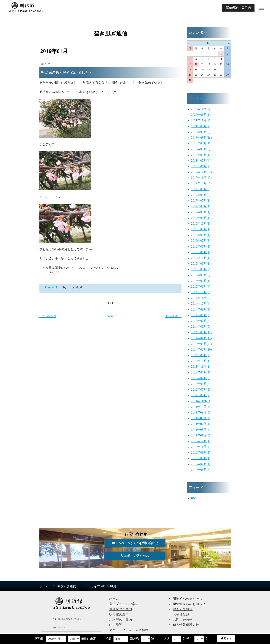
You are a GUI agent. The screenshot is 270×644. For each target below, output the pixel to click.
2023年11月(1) (201, 109)
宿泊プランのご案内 (124, 604)
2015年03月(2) (201, 275)
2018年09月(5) (201, 132)
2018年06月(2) (201, 149)
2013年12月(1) (201, 361)
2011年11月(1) (201, 401)
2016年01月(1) (201, 252)
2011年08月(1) (201, 418)
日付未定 (89, 639)
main (111, 316)
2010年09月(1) (201, 453)
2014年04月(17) (201, 338)
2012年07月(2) (201, 390)
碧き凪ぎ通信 (67, 586)
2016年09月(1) (201, 229)
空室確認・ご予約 (238, 7)
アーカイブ (198, 99)
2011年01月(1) (201, 435)
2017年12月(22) (201, 172)
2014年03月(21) (201, 344)
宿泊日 (39, 639)
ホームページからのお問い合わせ (135, 543)
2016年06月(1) (201, 247)
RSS (194, 498)
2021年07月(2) (201, 126)
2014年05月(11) (201, 332)
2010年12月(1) (201, 441)
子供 (190, 639)
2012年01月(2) (201, 395)
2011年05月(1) (201, 430)
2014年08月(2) (201, 315)
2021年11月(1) (201, 120)
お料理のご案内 (121, 620)
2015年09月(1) (201, 264)
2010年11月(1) (201, 447)
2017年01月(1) (201, 218)
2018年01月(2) (201, 166)
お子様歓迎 (181, 614)
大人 (167, 639)
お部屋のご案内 (121, 609)
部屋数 (135, 639)
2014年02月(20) (201, 350)
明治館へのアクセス (135, 556)
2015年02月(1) (201, 281)
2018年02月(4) (201, 161)
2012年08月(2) (201, 384)
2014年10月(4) (201, 304)
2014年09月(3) (201, 309)
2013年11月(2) (201, 367)
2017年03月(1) (201, 212)
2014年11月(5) (201, 298)
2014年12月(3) (201, 292)
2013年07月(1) (201, 372)
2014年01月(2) (201, 355)
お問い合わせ (183, 620)
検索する (226, 639)
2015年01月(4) (201, 287)
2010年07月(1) (201, 464)
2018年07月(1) (201, 143)
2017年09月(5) (201, 189)
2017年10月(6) (201, 183)
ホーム (44, 586)
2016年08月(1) (201, 235)
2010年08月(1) (201, 458)
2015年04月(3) (201, 269)
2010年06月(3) (201, 470)
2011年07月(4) (201, 424)
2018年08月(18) (201, 138)
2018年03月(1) (201, 155)
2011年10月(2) (201, 407)
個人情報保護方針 (186, 625)
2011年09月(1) (201, 412)
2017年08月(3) (201, 195)
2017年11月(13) (201, 178)
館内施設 (116, 625)
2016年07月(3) (201, 241)
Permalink (51, 287)
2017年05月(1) (201, 206)
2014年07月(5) (201, 321)
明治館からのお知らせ (189, 604)
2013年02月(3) (201, 378)
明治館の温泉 (119, 614)
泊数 (109, 639)
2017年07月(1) (201, 201)
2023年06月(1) (201, 115)
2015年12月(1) (201, 258)
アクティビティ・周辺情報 (129, 630)
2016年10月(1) (201, 224)
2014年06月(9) (201, 327)
